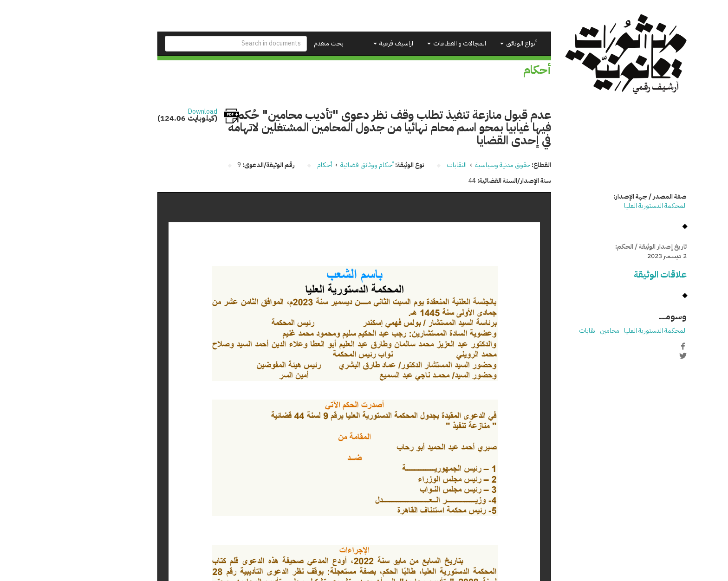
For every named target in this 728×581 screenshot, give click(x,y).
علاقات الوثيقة (602, 274)
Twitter (625, 356)
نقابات (529, 331)
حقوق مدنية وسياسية (445, 165)
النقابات (399, 165)
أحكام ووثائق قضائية (309, 165)
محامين (552, 331)
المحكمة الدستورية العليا (597, 206)
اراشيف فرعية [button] (335, 43)
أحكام (266, 165)
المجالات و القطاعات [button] (399, 43)
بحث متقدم (271, 43)
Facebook (625, 346)
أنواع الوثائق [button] (460, 43)
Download (145, 112)
